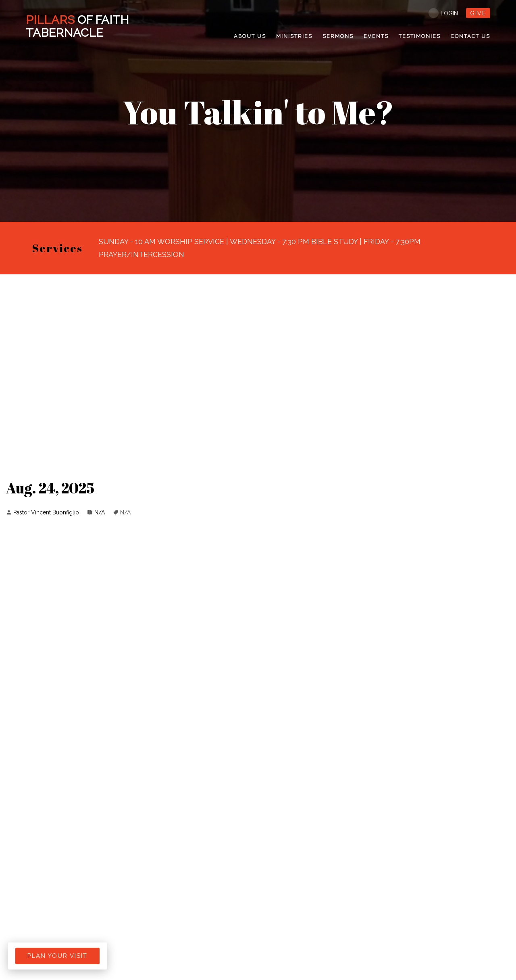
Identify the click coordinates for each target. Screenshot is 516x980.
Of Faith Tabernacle (79, 26)
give (478, 13)
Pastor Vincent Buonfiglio (46, 512)
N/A (100, 512)
